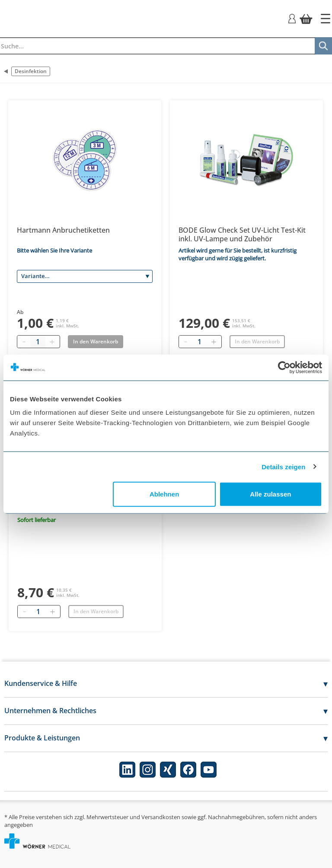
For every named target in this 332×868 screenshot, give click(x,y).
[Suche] (323, 46)
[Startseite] (326, 19)
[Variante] (85, 276)
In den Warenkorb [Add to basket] (96, 341)
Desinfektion (31, 71)
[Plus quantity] (52, 342)
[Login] (292, 18)
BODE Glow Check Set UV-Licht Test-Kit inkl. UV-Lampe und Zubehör (242, 234)
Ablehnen (164, 494)
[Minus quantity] (24, 342)
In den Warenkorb (257, 341)
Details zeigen (283, 466)
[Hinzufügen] (214, 342)
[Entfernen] (185, 342)
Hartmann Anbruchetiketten (63, 230)
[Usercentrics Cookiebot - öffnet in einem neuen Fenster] (284, 367)
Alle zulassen (270, 494)
